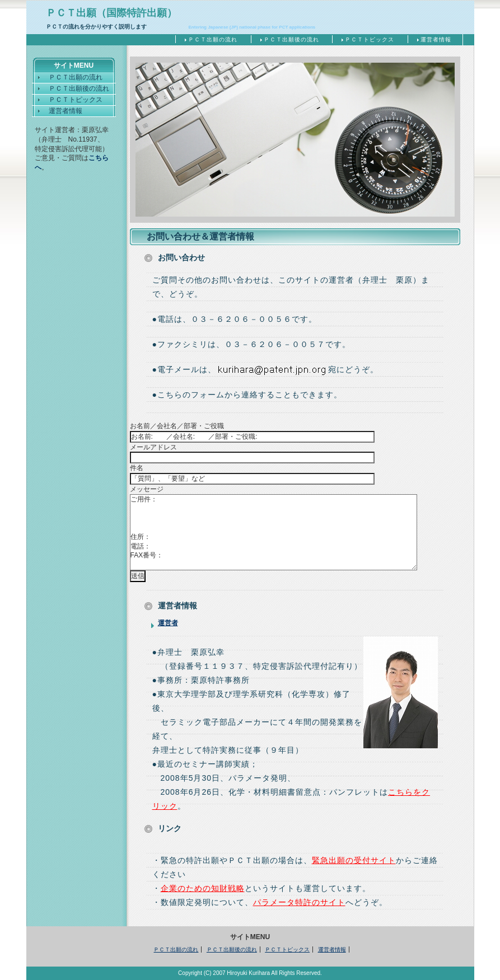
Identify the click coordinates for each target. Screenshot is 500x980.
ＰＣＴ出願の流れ (213, 39)
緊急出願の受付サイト (354, 860)
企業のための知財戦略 (203, 888)
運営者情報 (436, 39)
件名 (137, 468)
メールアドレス (153, 447)
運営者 (168, 623)
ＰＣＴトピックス (370, 39)
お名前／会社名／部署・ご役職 (177, 426)
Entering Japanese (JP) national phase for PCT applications (252, 27)
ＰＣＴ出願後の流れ (291, 39)
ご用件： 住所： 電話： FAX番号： (274, 532)
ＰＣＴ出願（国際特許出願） (111, 13)
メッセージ (147, 489)
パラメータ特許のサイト (299, 902)
